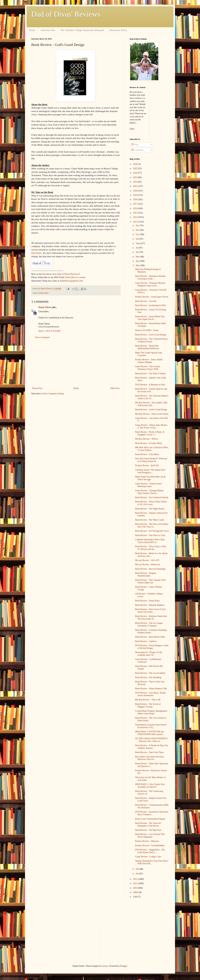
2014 (136, 217)
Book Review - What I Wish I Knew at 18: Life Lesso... (151, 503)
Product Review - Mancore (147, 841)
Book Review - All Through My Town (152, 531)
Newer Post (37, 388)
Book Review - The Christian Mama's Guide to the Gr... (152, 397)
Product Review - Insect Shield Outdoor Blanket (149, 361)
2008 (136, 897)
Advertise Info (48, 30)
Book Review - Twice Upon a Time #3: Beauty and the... (151, 548)
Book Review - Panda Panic (147, 601)
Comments (137, 150)
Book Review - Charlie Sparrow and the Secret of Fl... (151, 390)
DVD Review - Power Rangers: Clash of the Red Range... (152, 647)
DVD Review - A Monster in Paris (150, 385)
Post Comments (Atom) (54, 394)
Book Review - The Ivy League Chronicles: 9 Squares (149, 624)
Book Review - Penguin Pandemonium (146, 574)
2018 (136, 199)
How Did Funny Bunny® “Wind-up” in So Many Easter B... (151, 460)
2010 (136, 888)
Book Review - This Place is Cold (150, 535)
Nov (138, 230)
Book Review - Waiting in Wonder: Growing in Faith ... (151, 277)
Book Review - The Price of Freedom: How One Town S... (152, 525)
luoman (105, 966)
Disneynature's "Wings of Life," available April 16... (149, 654)
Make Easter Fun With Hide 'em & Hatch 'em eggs (150, 478)
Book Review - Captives (146, 641)
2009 (136, 892)
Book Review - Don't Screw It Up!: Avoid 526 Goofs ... (151, 611)
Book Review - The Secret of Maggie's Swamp (148, 705)
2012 (136, 879)
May (138, 257)
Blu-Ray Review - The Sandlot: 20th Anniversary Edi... (151, 404)
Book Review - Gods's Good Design (151, 410)
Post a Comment (42, 337)
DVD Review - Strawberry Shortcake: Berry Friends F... (152, 813)
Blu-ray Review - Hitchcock (147, 564)
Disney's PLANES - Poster (147, 330)
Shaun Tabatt (45, 307)
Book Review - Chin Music (147, 454)
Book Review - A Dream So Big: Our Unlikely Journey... (152, 747)
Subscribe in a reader (75, 277)
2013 (136, 222)
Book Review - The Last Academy (150, 673)
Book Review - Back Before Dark (150, 637)
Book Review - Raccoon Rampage (150, 569)
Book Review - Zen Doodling (148, 677)
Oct (137, 234)
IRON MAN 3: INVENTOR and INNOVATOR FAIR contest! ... (150, 733)
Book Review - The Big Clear (148, 830)
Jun (137, 252)
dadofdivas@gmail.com (71, 281)
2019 (136, 195)
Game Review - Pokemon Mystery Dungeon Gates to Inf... (150, 284)
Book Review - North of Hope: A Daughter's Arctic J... (150, 433)
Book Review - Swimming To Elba (151, 305)
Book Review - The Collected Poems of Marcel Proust (151, 340)
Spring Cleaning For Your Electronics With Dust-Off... (152, 862)
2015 (136, 213)
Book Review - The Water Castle (150, 520)
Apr (138, 261)
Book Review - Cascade (146, 301)
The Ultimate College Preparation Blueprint (82, 30)
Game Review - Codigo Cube (148, 857)
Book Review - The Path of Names (150, 374)
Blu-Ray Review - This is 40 (148, 700)
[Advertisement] (76, 363)
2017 (136, 204)
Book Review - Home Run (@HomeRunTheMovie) (147, 347)
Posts (135, 145)
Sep (138, 239)
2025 (136, 168)
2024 (136, 173)
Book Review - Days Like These (149, 752)
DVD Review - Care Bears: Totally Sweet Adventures (151, 694)
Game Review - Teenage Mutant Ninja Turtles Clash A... (149, 492)
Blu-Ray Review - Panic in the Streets (152, 414)
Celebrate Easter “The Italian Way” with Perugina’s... (151, 471)
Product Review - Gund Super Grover (152, 297)
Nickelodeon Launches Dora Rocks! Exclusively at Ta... (151, 726)
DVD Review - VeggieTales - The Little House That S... (150, 851)
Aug (138, 243)
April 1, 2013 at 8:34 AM (49, 331)
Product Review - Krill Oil (147, 465)
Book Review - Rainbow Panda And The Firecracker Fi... (151, 618)
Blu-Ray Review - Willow (147, 439)
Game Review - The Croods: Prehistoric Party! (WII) (148, 368)
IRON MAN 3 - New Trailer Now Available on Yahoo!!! (150, 786)
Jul (137, 248)
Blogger (124, 966)
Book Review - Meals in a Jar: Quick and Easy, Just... (151, 555)
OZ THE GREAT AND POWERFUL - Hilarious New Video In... (151, 740)
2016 (136, 208)
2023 (136, 177)
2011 (136, 883)
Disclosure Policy (118, 30)
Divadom (47, 274)
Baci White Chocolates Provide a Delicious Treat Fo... (150, 758)
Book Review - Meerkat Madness (150, 605)
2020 (136, 191)
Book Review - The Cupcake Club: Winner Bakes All (151, 581)
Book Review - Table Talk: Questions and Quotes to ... (152, 765)
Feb (138, 869)
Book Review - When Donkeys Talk (151, 689)
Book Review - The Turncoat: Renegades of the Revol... (148, 824)
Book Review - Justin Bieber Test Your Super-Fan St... (150, 318)
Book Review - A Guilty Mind (148, 443)
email (132, 117)
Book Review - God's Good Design (151, 335)
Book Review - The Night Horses (150, 509)
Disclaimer (37, 253)
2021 (136, 186)
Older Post (115, 388)
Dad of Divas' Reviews (66, 14)
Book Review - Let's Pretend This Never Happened (150, 836)
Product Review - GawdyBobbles (150, 846)
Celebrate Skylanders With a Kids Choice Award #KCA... (150, 541)
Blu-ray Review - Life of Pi (147, 560)
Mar (138, 265)
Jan (137, 874)
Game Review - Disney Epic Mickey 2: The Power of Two (151, 426)
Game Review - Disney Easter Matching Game (148, 485)
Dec (138, 225)
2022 (136, 182)
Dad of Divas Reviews (68, 274)
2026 (136, 164)
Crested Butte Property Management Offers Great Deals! (151, 712)
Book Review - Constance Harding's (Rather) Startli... (151, 631)
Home (32, 30)
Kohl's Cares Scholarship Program (150, 819)
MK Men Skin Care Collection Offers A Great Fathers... (152, 449)
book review (44, 293)
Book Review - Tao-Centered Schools (152, 497)
